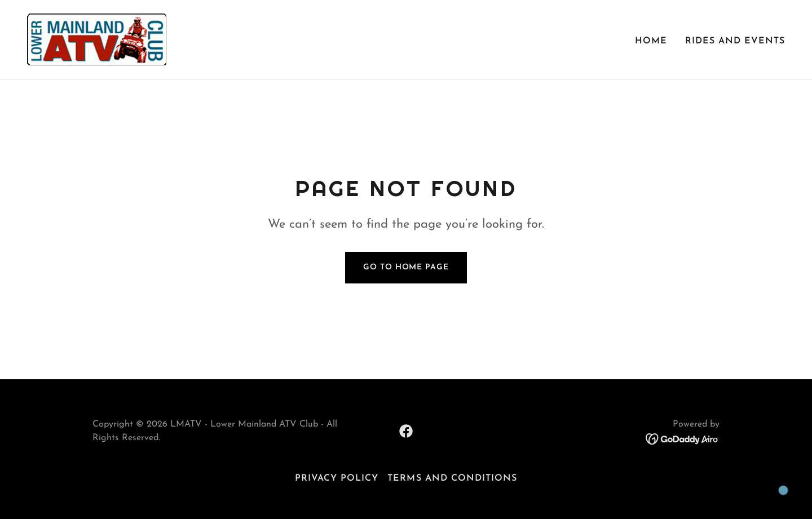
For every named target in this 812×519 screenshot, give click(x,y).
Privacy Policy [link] (337, 478)
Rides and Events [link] (735, 41)
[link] (97, 39)
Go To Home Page (406, 267)
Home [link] (651, 41)
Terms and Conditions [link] (452, 478)
